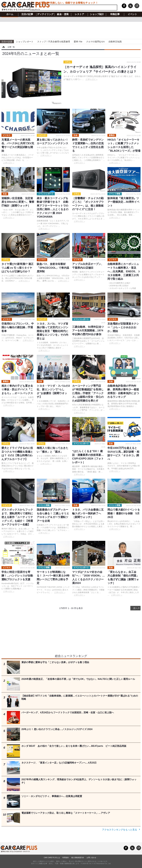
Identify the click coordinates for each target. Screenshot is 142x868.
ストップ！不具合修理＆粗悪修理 (54, 42)
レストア (79, 14)
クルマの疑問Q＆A (95, 42)
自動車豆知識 (115, 42)
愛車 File (78, 42)
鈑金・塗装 (63, 14)
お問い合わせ (91, 858)
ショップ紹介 (97, 14)
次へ (135, 608)
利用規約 (66, 858)
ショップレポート (25, 42)
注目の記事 (27, 14)
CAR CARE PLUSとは (52, 858)
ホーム (10, 14)
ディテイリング (45, 14)
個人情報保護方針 (78, 858)
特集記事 (115, 14)
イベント (132, 14)
